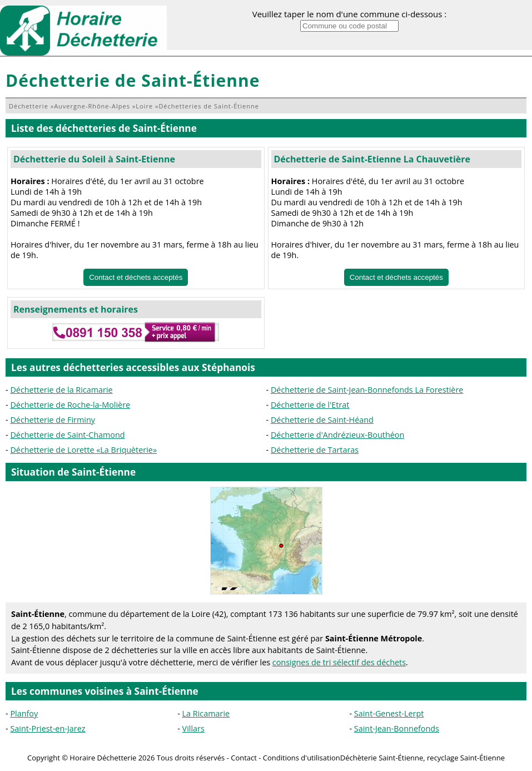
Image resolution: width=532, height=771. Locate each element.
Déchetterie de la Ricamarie (61, 390)
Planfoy (24, 713)
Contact (244, 758)
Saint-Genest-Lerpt (389, 713)
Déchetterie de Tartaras (315, 450)
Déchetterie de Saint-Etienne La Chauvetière (372, 159)
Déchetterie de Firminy (53, 420)
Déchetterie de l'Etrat (310, 405)
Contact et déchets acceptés (136, 277)
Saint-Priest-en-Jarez (48, 728)
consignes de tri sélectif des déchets (339, 662)
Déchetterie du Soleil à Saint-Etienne (94, 159)
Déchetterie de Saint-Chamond (67, 435)
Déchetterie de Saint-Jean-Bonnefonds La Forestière (367, 390)
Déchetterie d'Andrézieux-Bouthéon (337, 435)
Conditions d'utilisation (302, 758)
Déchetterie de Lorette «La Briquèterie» (83, 450)
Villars (193, 728)
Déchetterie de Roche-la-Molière (70, 405)
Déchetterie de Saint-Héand (322, 420)
